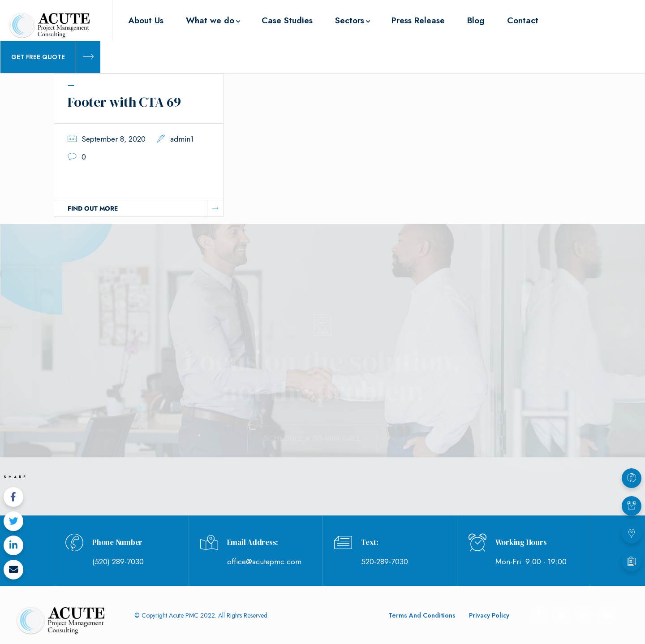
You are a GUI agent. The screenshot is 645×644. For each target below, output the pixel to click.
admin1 (182, 139)
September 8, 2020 (114, 139)
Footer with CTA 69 (124, 102)
